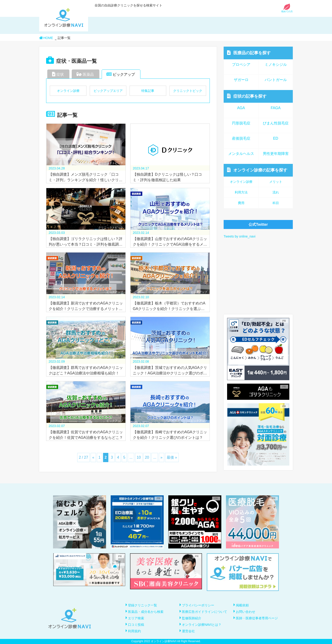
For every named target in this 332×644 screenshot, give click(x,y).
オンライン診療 (68, 91)
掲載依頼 (242, 605)
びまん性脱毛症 (276, 123)
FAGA (276, 108)
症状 (58, 74)
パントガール (276, 80)
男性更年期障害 (276, 154)
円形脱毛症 (241, 123)
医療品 (249, 53)
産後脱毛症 (241, 138)
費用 (241, 203)
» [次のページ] (162, 457)
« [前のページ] (93, 457)
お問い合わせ (246, 612)
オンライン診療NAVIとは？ (202, 625)
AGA (241, 108)
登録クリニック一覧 (142, 605)
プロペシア (241, 65)
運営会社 (188, 631)
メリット (276, 182)
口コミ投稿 (136, 625)
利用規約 (134, 631)
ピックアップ (121, 74)
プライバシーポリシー (198, 605)
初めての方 (287, 10)
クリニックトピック (188, 91)
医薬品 (85, 74)
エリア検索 (136, 618)
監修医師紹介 (192, 618)
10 (139, 457)
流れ (276, 192)
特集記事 (148, 91)
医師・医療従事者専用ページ (257, 618)
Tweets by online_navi (240, 236)
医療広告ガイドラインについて (205, 612)
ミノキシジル (276, 65)
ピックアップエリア (108, 91)
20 (147, 457)
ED (276, 138)
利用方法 (241, 192)
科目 (276, 203)
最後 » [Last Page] (172, 457)
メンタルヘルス (241, 154)
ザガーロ (241, 80)
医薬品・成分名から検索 (146, 612)
